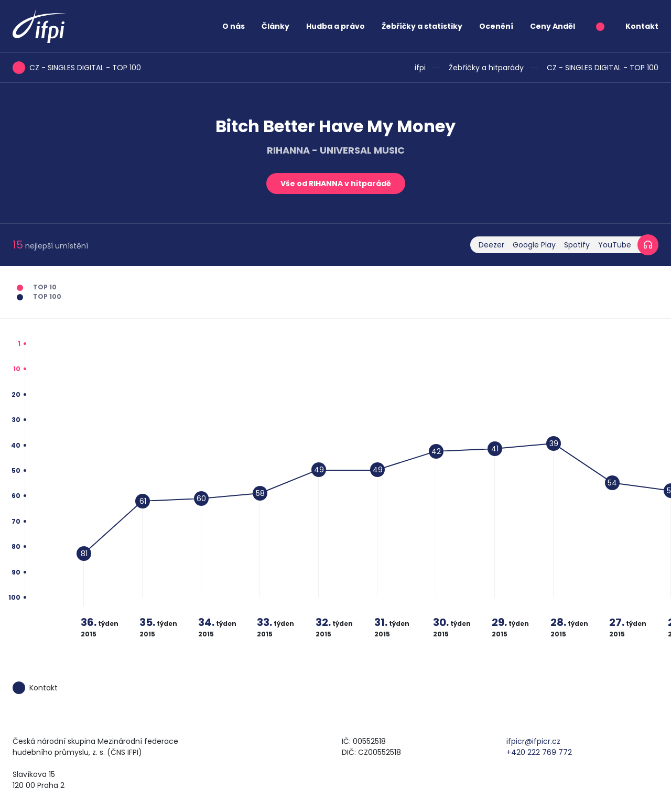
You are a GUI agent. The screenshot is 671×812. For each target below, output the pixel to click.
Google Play (534, 245)
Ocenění (496, 26)
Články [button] (275, 26)
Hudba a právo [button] (335, 26)
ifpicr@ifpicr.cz (533, 741)
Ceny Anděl (553, 26)
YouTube (615, 245)
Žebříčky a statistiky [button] (422, 26)
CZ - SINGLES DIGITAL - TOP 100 (603, 68)
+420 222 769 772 (539, 752)
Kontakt (642, 26)
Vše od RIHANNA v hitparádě (336, 183)
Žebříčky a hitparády (486, 68)
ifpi (420, 68)
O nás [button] (234, 26)
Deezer (491, 245)
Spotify (577, 245)
